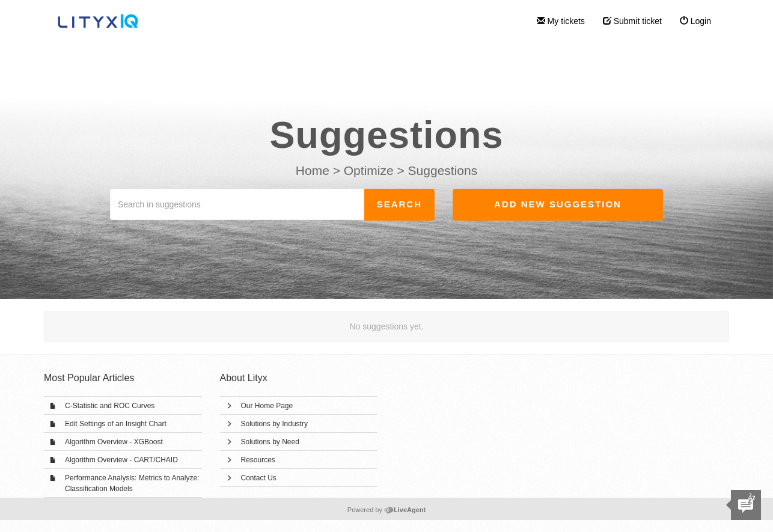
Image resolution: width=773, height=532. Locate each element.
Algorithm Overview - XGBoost (114, 442)
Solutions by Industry (274, 424)
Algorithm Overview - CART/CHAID (121, 460)
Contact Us (259, 478)
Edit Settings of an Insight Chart (116, 424)
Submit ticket (632, 21)
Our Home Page (267, 406)
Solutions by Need (270, 442)
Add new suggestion (558, 204)
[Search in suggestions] (237, 204)
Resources (258, 460)
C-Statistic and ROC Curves (110, 406)
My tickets (561, 21)
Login (695, 21)
